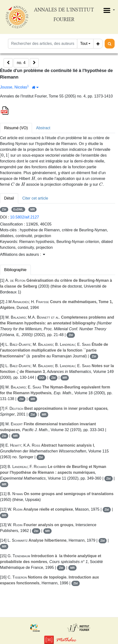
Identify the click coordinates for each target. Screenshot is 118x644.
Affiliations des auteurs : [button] (23, 254)
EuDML (18, 209)
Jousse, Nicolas (14, 87)
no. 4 (21, 63)
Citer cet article (35, 198)
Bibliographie (15, 270)
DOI (42, 378)
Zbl (4, 209)
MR (33, 209)
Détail (9, 198)
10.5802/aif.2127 (25, 217)
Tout (84, 44)
